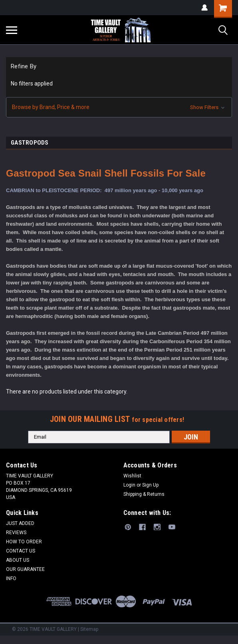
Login (129, 485)
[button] (119, 107)
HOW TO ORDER (24, 542)
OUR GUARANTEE (25, 569)
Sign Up (150, 485)
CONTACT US (21, 551)
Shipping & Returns (144, 494)
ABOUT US (18, 560)
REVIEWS (16, 533)
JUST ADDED (20, 523)
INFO (11, 578)
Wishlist (132, 476)
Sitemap (89, 629)
